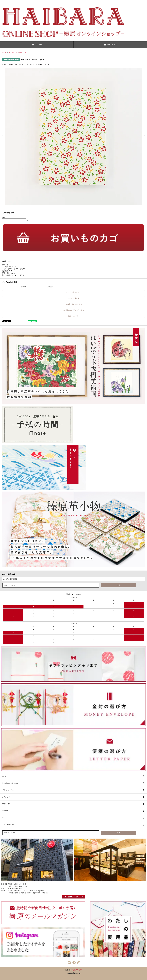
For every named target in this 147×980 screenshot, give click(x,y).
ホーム (4, 52)
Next (144, 135)
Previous (3, 135)
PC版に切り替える (77, 970)
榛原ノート (23, 52)
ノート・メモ (13, 52)
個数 (4, 217)
